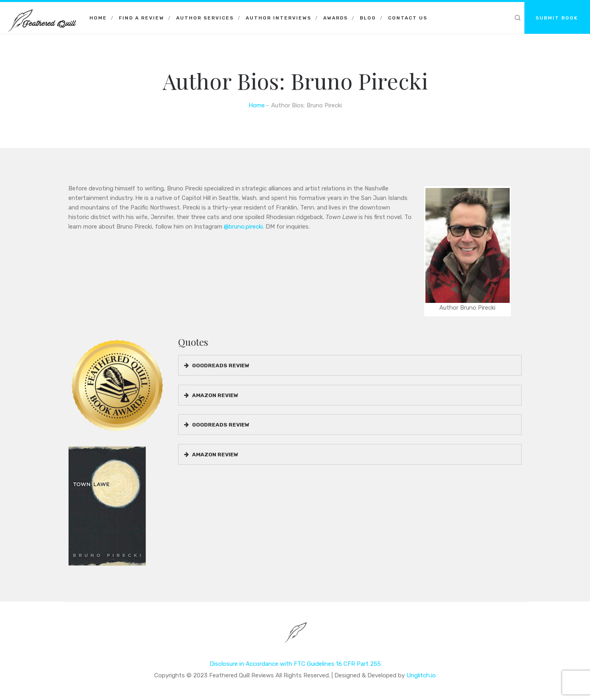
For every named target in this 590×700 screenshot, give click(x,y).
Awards (336, 18)
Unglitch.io (421, 675)
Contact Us (408, 18)
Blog (368, 18)
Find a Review (142, 18)
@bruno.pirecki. (244, 227)
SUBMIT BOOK (557, 18)
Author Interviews (279, 18)
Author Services (205, 18)
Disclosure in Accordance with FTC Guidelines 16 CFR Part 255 (295, 664)
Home (98, 18)
